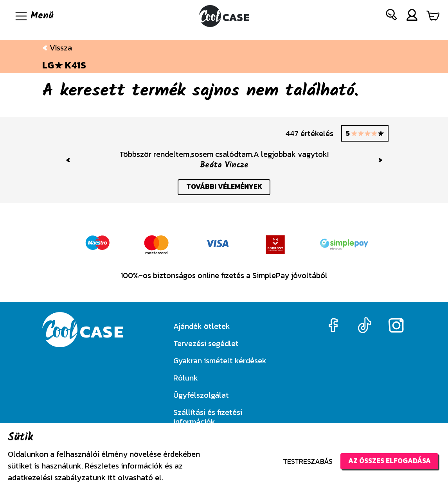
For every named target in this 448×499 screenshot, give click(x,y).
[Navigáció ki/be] (34, 16)
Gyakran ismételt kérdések (220, 361)
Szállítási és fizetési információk (208, 417)
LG (48, 65)
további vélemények (224, 188)
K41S (76, 65)
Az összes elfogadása (388, 461)
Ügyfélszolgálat (201, 395)
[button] (392, 16)
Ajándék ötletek (202, 326)
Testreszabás (304, 461)
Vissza (57, 48)
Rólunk (186, 378)
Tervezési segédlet (206, 343)
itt (112, 477)
